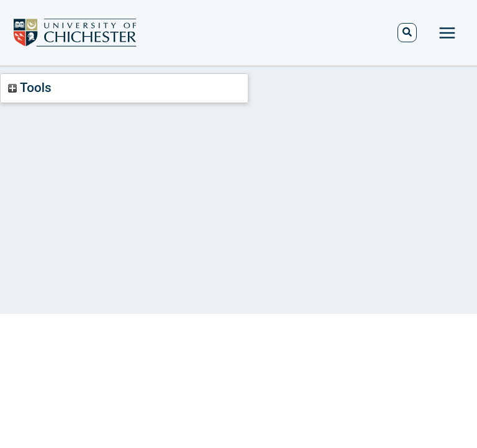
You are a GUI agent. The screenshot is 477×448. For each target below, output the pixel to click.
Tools (30, 88)
